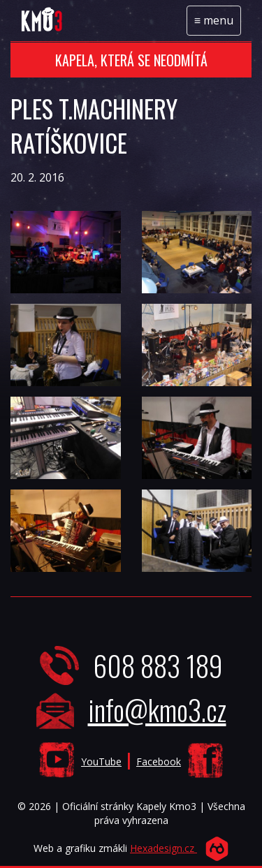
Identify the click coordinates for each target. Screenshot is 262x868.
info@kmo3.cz (157, 709)
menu (217, 24)
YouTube (101, 762)
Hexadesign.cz (163, 848)
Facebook (159, 762)
